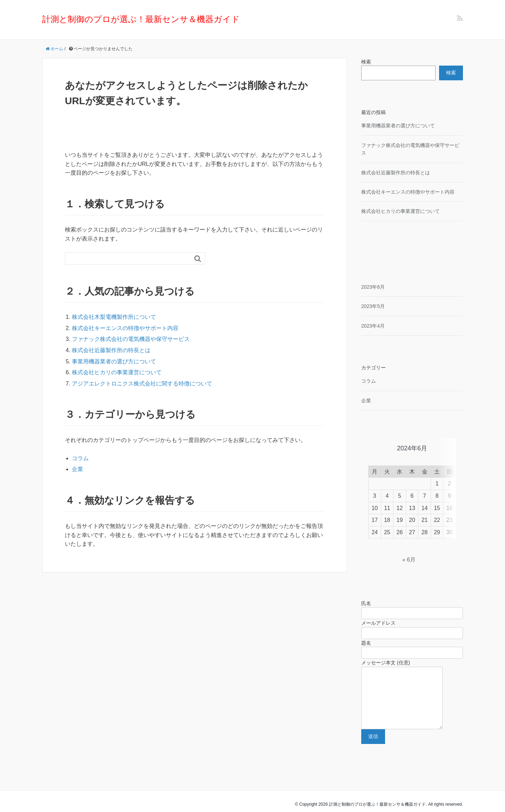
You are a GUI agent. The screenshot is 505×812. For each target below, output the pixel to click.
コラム (80, 458)
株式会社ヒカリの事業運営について (117, 372)
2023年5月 (373, 306)
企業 (78, 469)
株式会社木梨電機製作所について (114, 317)
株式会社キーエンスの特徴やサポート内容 (125, 328)
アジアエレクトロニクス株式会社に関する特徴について (142, 384)
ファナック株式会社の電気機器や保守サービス (131, 339)
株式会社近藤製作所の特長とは (111, 350)
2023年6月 (373, 287)
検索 (366, 62)
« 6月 (409, 543)
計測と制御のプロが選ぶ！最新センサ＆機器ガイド (141, 19)
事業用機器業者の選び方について (114, 361)
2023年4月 (373, 326)
